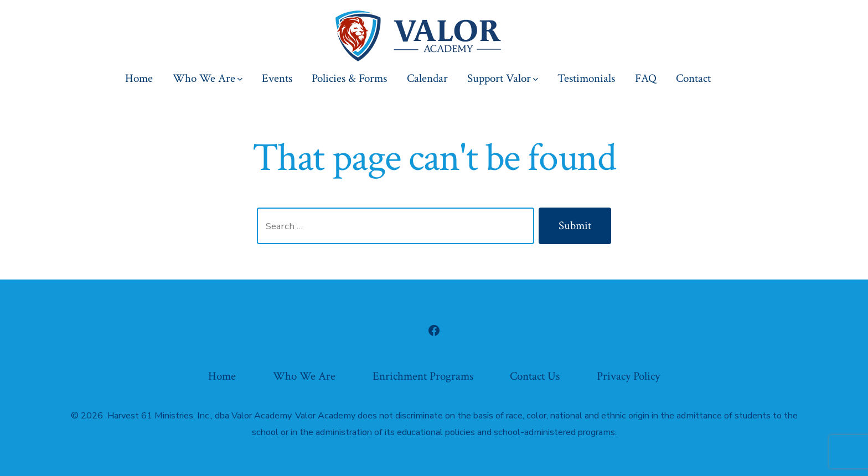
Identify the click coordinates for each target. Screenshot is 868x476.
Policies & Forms (349, 78)
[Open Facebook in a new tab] (434, 330)
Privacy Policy (628, 376)
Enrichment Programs (423, 376)
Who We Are (208, 78)
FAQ (646, 78)
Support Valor (503, 78)
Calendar (427, 78)
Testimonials (586, 78)
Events (277, 78)
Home (139, 78)
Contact (693, 78)
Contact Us (535, 376)
